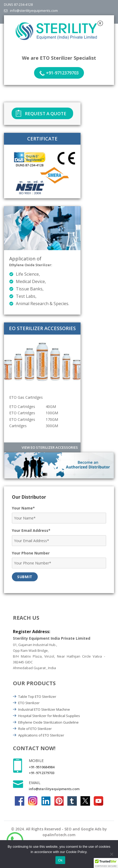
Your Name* (23, 508)
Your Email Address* (31, 530)
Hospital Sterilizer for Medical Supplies (49, 716)
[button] (106, 863)
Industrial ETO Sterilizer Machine (44, 709)
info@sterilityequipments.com (34, 11)
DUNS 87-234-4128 (18, 4)
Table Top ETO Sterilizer (37, 697)
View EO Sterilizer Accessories (50, 447)
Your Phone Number (31, 553)
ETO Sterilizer (29, 703)
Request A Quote (46, 113)
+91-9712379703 (62, 73)
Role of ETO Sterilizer (35, 729)
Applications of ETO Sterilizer (41, 735)
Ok (60, 860)
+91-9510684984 (42, 767)
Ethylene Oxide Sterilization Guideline (48, 722)
